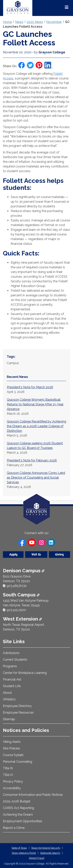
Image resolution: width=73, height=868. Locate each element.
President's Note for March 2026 (30, 387)
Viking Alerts (12, 742)
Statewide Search (50, 853)
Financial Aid (12, 679)
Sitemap (9, 719)
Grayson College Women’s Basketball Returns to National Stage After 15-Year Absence (35, 404)
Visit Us (36, 555)
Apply (13, 555)
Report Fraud (37, 858)
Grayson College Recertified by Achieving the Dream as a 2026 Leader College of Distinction (36, 426)
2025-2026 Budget (17, 801)
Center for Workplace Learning (25, 673)
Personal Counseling (18, 762)
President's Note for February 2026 (32, 460)
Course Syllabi (13, 755)
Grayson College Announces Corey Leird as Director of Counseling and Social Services (36, 478)
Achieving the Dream (18, 815)
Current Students (15, 660)
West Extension (22, 619)
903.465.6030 (17, 586)
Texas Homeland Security (46, 848)
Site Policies (11, 748)
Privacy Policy (13, 781)
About (7, 693)
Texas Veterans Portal (24, 853)
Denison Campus (24, 571)
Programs (10, 666)
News (19, 22)
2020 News (35, 22)
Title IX (8, 768)
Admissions (11, 653)
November (54, 22)
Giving (59, 555)
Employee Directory (17, 706)
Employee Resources (18, 713)
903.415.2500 (16, 610)
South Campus (21, 595)
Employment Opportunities (23, 821)
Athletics (9, 699)
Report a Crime (14, 828)
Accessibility (12, 788)
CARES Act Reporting (18, 808)
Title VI (8, 775)
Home (7, 22)
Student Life (12, 686)
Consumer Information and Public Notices (33, 795)
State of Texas (19, 848)
